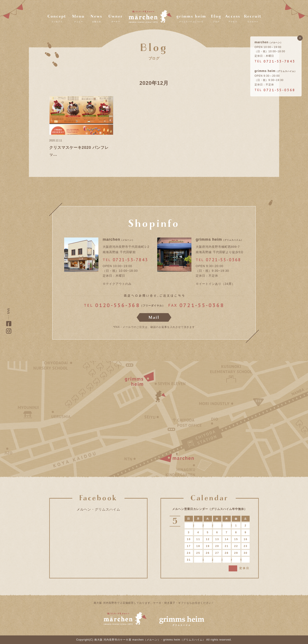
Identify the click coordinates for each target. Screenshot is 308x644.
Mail (154, 317)
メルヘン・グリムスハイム (98, 509)
